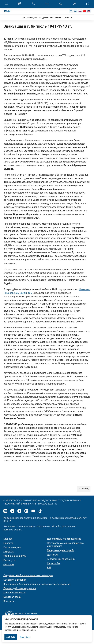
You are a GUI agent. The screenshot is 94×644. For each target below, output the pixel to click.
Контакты (9, 601)
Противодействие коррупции (20, 588)
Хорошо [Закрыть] (11, 637)
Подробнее (25, 637)
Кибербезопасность (15, 593)
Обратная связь (12, 597)
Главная (8, 539)
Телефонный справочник (61, 559)
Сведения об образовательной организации (28, 575)
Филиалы (9, 565)
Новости (8, 543)
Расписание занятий (15, 556)
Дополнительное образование (64, 539)
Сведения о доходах (15, 580)
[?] (10, 521)
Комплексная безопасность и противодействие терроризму (37, 584)
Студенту (8, 552)
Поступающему (12, 547)
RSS (49, 568)
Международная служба (61, 550)
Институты (9, 560)
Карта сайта (54, 563)
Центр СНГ (53, 555)
